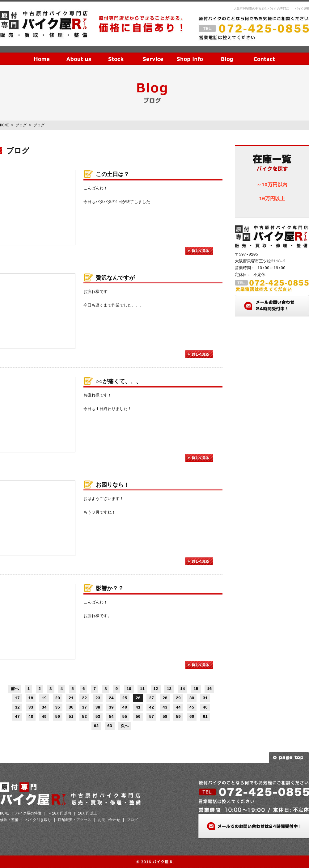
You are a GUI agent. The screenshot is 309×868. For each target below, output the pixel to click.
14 (183, 689)
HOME (42, 54)
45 (192, 707)
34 (44, 707)
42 (151, 707)
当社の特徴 (79, 54)
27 (151, 698)
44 (178, 707)
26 (138, 698)
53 (98, 717)
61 (205, 717)
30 (192, 698)
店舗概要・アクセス (74, 820)
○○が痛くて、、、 (119, 382)
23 (98, 698)
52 (84, 717)
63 (110, 726)
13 (169, 689)
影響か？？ (110, 589)
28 (165, 698)
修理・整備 (9, 820)
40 (125, 707)
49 (44, 717)
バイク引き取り (38, 820)
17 (17, 698)
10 (129, 689)
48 (31, 717)
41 (138, 707)
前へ (15, 689)
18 (31, 698)
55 (125, 717)
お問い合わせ (264, 54)
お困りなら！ (112, 485)
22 (84, 698)
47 (17, 717)
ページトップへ (289, 758)
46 (205, 707)
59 (178, 717)
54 (111, 717)
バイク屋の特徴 (28, 813)
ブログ (227, 54)
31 (205, 698)
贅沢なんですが (115, 278)
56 (138, 717)
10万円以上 (272, 199)
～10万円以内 (272, 185)
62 (96, 726)
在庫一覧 (116, 54)
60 (192, 717)
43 (165, 707)
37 (84, 707)
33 (31, 707)
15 (196, 689)
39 (111, 707)
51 (71, 717)
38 (98, 707)
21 (71, 698)
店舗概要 (190, 54)
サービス (153, 54)
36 (71, 707)
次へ (125, 726)
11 (142, 689)
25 (125, 698)
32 (17, 707)
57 (151, 717)
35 (58, 707)
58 (165, 717)
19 (44, 698)
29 (178, 698)
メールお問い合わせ (272, 306)
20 (58, 698)
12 (156, 689)
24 (111, 698)
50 (58, 717)
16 (210, 689)
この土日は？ (112, 175)
